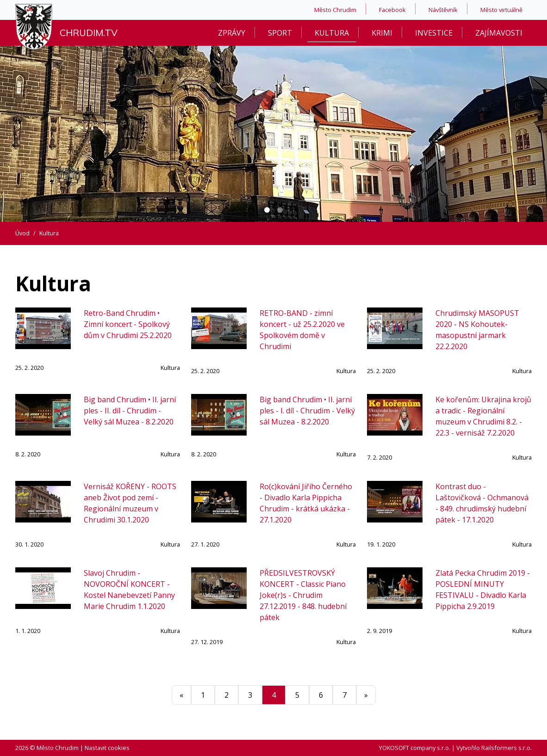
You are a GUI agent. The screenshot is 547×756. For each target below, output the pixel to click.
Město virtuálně (501, 10)
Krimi (382, 33)
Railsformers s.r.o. (507, 748)
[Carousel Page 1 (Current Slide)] (267, 210)
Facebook (392, 10)
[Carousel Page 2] (280, 210)
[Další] (366, 695)
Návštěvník (443, 10)
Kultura (332, 33)
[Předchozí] (181, 695)
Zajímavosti (499, 33)
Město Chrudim (335, 10)
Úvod (22, 233)
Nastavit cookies (107, 748)
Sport (280, 33)
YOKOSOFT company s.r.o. (415, 748)
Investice (434, 33)
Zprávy (232, 33)
